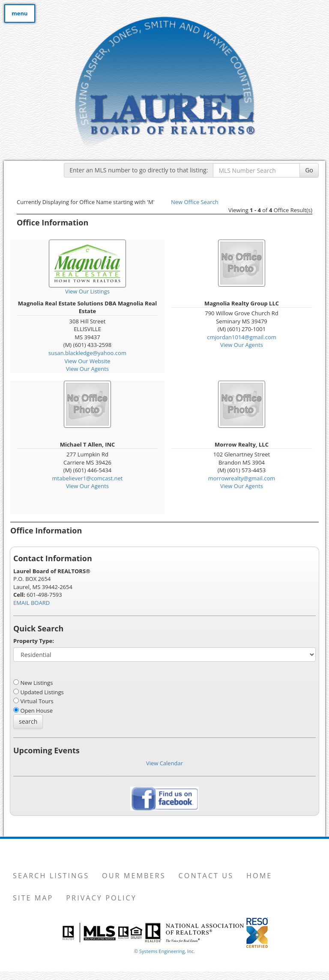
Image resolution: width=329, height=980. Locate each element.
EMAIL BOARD (31, 603)
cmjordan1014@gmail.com (242, 337)
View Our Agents (87, 369)
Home (259, 876)
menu (20, 13)
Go (309, 170)
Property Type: (34, 641)
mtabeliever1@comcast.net (88, 478)
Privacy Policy (101, 898)
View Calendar (164, 763)
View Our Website (87, 361)
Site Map (33, 898)
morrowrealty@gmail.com (242, 478)
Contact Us (206, 876)
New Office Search (195, 202)
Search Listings (51, 876)
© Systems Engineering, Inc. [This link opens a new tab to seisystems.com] (164, 951)
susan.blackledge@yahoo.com (87, 353)
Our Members (134, 876)
